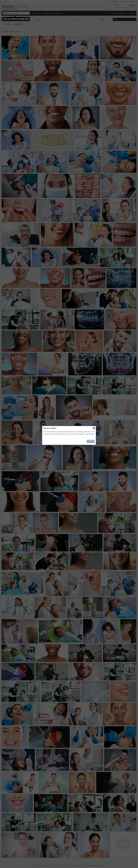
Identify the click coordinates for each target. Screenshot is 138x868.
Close (91, 441)
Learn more (89, 434)
